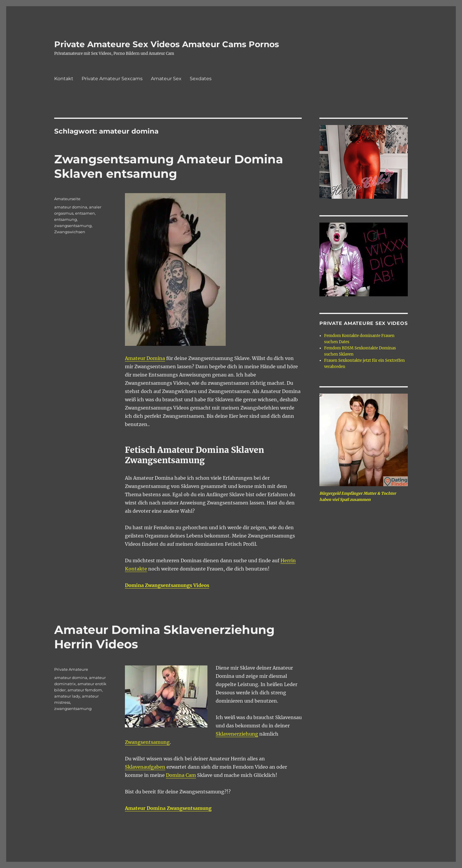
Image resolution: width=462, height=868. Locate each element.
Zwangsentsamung (147, 742)
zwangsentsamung (73, 226)
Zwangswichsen (70, 232)
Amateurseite (67, 199)
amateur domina (71, 207)
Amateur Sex (166, 79)
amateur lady (67, 696)
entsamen (85, 213)
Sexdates (201, 79)
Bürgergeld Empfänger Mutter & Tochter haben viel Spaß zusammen (358, 497)
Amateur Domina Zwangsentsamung (168, 808)
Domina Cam (181, 775)
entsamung (66, 219)
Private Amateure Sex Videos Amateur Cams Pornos (167, 44)
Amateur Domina (145, 358)
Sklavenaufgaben (145, 767)
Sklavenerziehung (237, 734)
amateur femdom (85, 690)
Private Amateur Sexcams (112, 79)
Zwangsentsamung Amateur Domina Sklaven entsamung (169, 166)
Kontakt (64, 79)
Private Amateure (71, 669)
